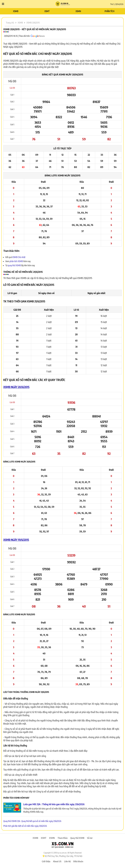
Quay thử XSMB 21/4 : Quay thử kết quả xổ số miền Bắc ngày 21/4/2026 (32, 821)
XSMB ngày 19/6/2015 (16, 540)
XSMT (47, 11)
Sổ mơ (90, 838)
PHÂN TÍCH (109, 11)
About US (57, 861)
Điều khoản (78, 861)
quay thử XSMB (15, 265)
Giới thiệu (46, 861)
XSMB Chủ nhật (19, 257)
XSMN (78, 11)
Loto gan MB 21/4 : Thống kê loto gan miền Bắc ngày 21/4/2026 (54, 804)
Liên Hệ (67, 861)
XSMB (16, 11)
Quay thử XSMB (77, 838)
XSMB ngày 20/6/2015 (16, 387)
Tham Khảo (63, 838)
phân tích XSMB (16, 261)
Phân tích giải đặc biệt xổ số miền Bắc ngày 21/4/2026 (25, 826)
